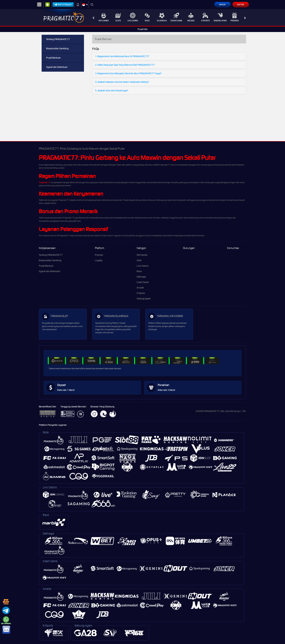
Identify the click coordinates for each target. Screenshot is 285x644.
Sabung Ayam (220, 17)
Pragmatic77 (44, 182)
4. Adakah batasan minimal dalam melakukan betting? (122, 82)
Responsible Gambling (57, 48)
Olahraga (162, 17)
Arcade (191, 17)
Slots (118, 17)
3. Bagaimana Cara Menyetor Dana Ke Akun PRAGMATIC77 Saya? (128, 73)
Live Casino (133, 17)
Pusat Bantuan (53, 58)
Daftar (241, 5)
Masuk (222, 5)
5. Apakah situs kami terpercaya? (112, 90)
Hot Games (104, 17)
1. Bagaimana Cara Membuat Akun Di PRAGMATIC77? (122, 56)
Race (147, 17)
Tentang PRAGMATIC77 (58, 39)
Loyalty (99, 260)
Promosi (235, 17)
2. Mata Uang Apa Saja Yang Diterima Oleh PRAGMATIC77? (125, 65)
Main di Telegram (63, 5)
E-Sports (205, 17)
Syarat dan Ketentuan (57, 67)
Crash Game (176, 17)
